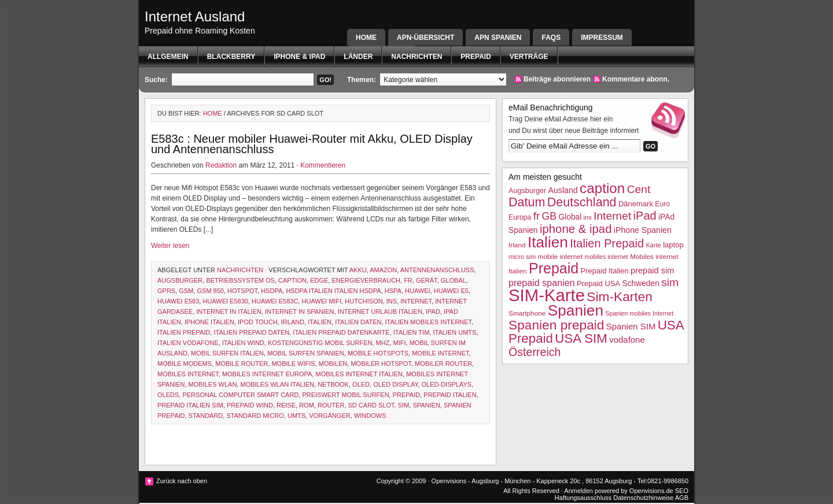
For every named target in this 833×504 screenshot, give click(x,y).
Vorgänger (330, 416)
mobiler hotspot (381, 364)
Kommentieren (323, 165)
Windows (370, 416)
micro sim (522, 257)
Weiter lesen (170, 246)
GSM (186, 291)
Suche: (156, 80)
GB (550, 216)
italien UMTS (454, 332)
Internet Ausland (195, 16)
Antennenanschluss (437, 270)
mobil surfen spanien (306, 353)
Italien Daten (358, 322)
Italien (320, 322)
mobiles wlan (213, 384)
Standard (206, 416)
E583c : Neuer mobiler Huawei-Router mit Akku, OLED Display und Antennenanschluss (312, 144)
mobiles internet (188, 374)
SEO (682, 491)
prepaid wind (250, 405)
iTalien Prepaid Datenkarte (341, 332)
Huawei (418, 291)
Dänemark (636, 204)
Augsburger (180, 280)
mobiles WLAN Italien (277, 384)
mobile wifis (293, 364)
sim (404, 405)
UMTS (296, 416)
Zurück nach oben (182, 481)
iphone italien (209, 322)
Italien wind (243, 343)
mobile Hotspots (378, 353)
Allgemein (168, 57)
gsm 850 (211, 291)
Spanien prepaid (556, 325)
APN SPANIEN (498, 38)
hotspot (242, 291)
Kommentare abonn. (636, 79)
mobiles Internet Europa (267, 374)
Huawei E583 (178, 301)
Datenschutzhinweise (643, 498)
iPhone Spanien (643, 230)
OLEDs (168, 395)
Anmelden (578, 491)
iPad (433, 312)
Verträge (529, 57)
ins (392, 301)
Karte (653, 245)
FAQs (551, 38)
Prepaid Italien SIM (190, 405)
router (331, 405)
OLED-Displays (447, 384)
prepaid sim (652, 270)
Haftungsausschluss (583, 498)
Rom (307, 405)
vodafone (627, 340)
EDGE (319, 280)
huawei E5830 (225, 301)
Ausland (563, 190)
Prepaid (476, 57)
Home (366, 38)
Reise (286, 405)
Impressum (602, 38)
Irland (293, 322)
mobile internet (440, 353)
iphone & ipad (299, 57)
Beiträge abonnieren (557, 79)
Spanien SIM (631, 326)
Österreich (535, 352)
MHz (383, 343)
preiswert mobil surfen (345, 395)
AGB (682, 498)
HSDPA (272, 291)
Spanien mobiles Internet (639, 313)
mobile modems (185, 364)
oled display (395, 384)
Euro (662, 204)
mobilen (333, 364)
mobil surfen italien (227, 353)
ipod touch (258, 322)
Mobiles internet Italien (359, 374)
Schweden (641, 283)
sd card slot (371, 405)
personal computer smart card (240, 395)
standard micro (255, 416)
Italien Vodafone (188, 343)
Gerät (427, 280)
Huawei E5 (451, 291)
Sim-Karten (620, 297)
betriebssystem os (240, 280)
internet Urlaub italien (380, 312)
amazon (383, 270)
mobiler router (443, 364)
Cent (639, 189)
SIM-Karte (547, 295)
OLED (361, 384)
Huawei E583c (275, 301)
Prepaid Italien (450, 395)
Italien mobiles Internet (429, 322)
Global (454, 280)
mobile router (242, 364)
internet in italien (229, 312)
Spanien (426, 405)
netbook (333, 384)
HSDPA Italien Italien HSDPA (333, 291)
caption (292, 280)
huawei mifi (321, 301)
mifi (400, 343)
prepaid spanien (542, 283)
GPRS (166, 291)
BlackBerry (231, 57)
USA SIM (581, 338)
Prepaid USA (598, 283)
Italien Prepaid (184, 332)
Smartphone (527, 313)
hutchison (364, 301)
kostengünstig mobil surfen (320, 343)
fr (408, 280)
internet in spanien (299, 312)
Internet (416, 301)
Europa (520, 217)
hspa (393, 291)
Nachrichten (417, 57)
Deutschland (582, 202)
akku (358, 270)
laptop (673, 245)
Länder (358, 57)
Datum (527, 202)
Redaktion (221, 165)
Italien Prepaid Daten (251, 332)
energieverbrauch (366, 280)
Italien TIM (412, 332)
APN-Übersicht (425, 38)
